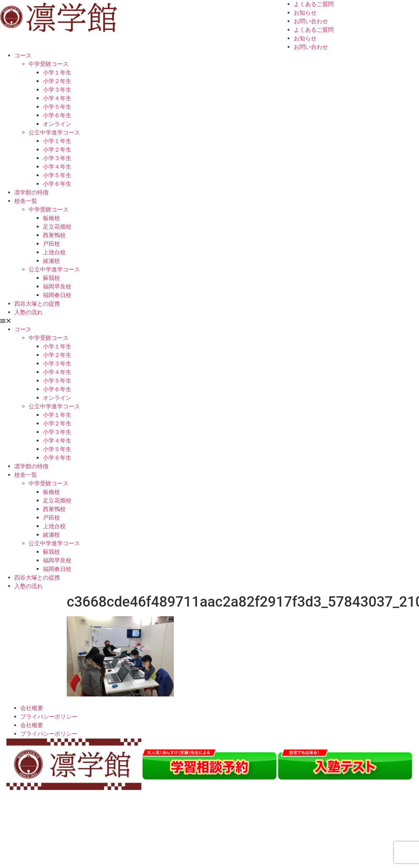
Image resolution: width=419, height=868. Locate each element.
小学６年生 (57, 115)
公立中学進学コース (54, 132)
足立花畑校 (57, 227)
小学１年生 (57, 73)
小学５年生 (57, 107)
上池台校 (54, 252)
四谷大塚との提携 (37, 304)
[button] (209, 321)
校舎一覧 (26, 201)
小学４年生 (57, 98)
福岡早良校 (57, 287)
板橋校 (51, 218)
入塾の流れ (29, 312)
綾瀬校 (51, 261)
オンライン (57, 124)
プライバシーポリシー (49, 717)
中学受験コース (49, 64)
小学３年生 (57, 90)
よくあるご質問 (314, 4)
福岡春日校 (57, 295)
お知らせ (305, 13)
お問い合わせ (311, 21)
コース (23, 55)
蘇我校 (51, 278)
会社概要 (32, 708)
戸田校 (51, 244)
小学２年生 (57, 81)
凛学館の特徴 (31, 192)
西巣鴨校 (54, 235)
